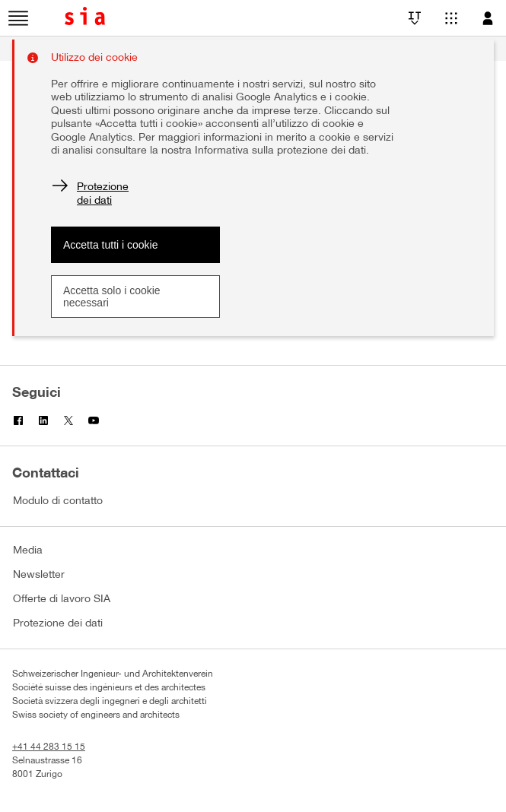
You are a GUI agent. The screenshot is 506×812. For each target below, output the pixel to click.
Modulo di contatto (58, 501)
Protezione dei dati (58, 624)
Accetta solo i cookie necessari (112, 297)
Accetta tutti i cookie (111, 245)
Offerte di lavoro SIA (62, 599)
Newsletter (39, 575)
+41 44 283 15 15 (49, 747)
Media (28, 551)
